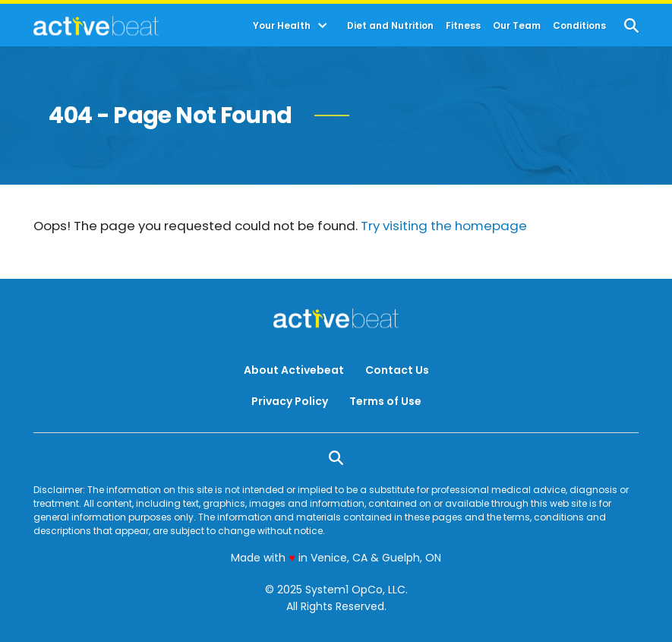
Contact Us (397, 370)
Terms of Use (385, 401)
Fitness (463, 26)
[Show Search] (631, 25)
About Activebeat (294, 370)
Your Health (282, 26)
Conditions (579, 26)
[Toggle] (323, 26)
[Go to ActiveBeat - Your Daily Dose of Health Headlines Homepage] (96, 26)
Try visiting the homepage (444, 226)
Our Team (517, 26)
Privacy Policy (290, 401)
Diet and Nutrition (390, 26)
